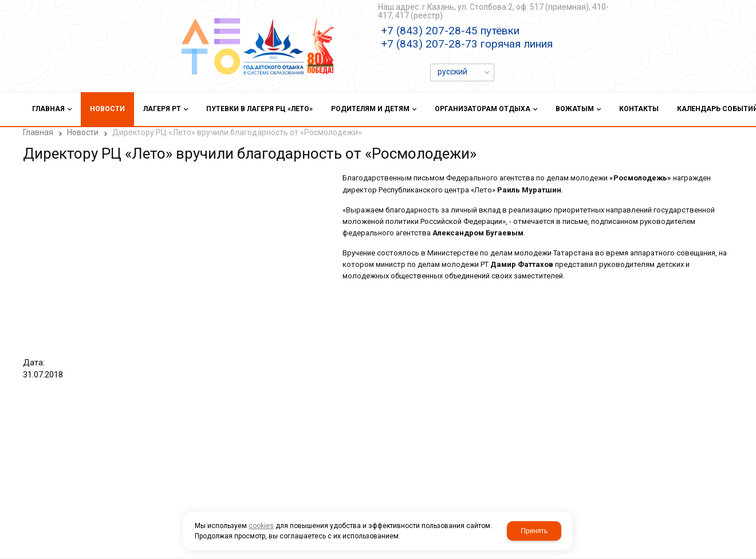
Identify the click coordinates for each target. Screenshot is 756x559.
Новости (83, 132)
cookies (261, 526)
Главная (38, 132)
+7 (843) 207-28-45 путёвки (450, 31)
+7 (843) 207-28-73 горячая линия (467, 44)
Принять (534, 531)
